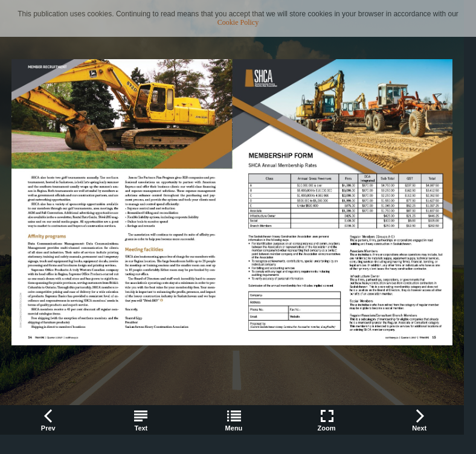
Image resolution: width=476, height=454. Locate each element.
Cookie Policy (238, 22)
